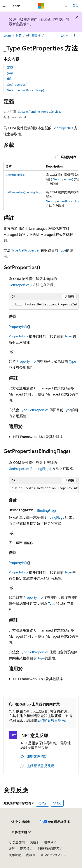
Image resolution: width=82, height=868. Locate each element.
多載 (10, 73)
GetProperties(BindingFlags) (25, 90)
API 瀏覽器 (33, 35)
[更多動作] (75, 35)
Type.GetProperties (26, 250)
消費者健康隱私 (49, 849)
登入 (75, 6)
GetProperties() (17, 85)
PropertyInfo (18, 326)
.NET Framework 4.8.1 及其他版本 (38, 437)
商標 (29, 855)
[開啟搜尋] (66, 6)
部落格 (49, 842)
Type (63, 250)
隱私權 (25, 849)
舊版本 (35, 842)
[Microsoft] (41, 6)
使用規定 (15, 855)
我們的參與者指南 (51, 720)
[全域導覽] (4, 6)
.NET (18, 35)
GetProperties (63, 128)
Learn (7, 35)
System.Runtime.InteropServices (40, 111)
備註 (10, 79)
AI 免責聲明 (17, 842)
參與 (12, 849)
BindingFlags (47, 510)
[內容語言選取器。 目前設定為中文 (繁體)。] (21, 822)
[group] (41, 186)
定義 (10, 67)
